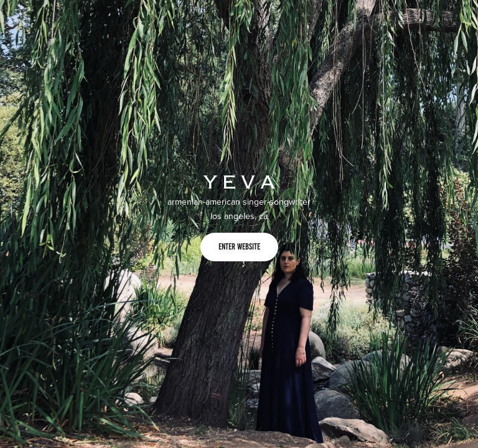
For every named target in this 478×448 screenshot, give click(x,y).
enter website (239, 247)
